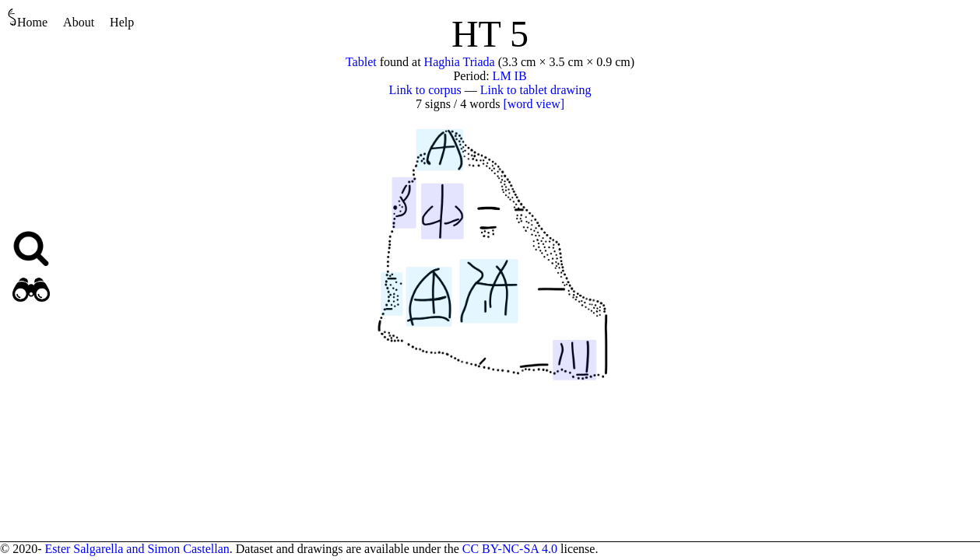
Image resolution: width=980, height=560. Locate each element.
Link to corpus (425, 90)
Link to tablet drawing (536, 90)
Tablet (361, 62)
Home (28, 18)
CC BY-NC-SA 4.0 (510, 549)
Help (122, 22)
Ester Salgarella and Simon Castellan (137, 549)
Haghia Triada (460, 62)
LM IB (510, 76)
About (79, 22)
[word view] (534, 104)
